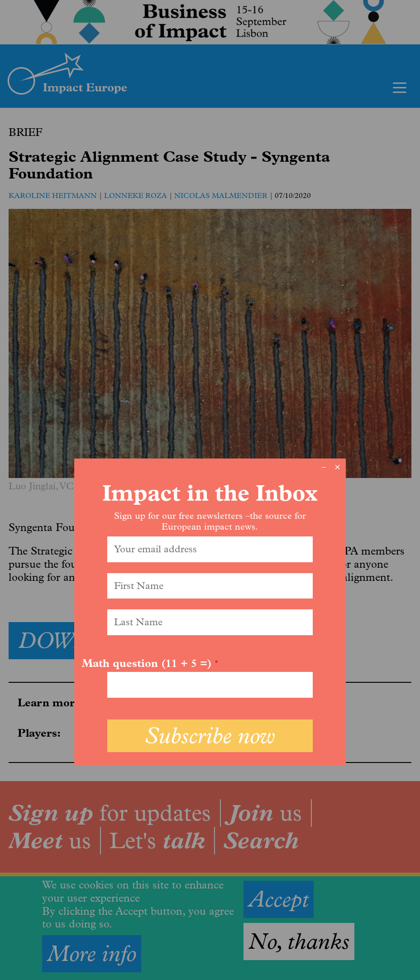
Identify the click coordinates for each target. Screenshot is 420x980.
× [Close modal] (337, 467)
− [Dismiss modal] (324, 467)
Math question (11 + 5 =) (147, 663)
